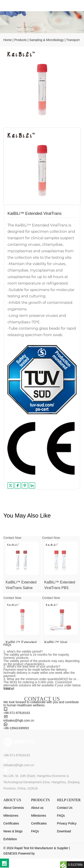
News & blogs (13, 831)
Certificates (11, 823)
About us (37, 808)
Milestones (11, 816)
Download (64, 831)
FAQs (35, 831)
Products (20, 40)
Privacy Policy (67, 823)
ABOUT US (12, 800)
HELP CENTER (69, 800)
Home (8, 40)
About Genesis (14, 808)
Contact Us (65, 808)
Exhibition (10, 839)
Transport (73, 40)
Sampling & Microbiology (46, 40)
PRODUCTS (41, 800)
